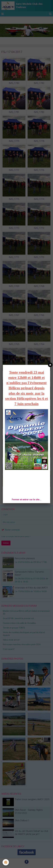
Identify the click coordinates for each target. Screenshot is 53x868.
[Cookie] (6, 862)
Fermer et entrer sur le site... (26, 500)
